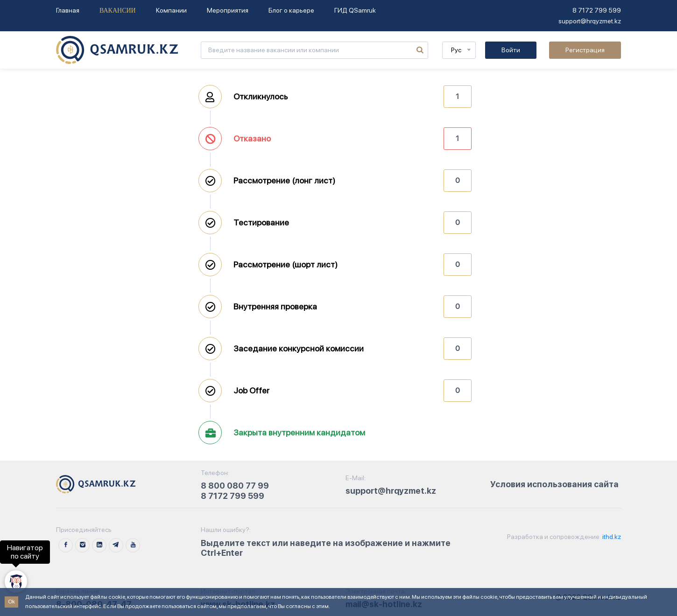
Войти (511, 50)
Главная (68, 10)
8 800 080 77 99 (235, 486)
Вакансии (118, 10)
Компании (171, 10)
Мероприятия (228, 10)
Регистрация (585, 50)
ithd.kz (611, 537)
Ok (11, 602)
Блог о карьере (291, 10)
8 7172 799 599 (597, 10)
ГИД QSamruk (355, 10)
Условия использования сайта (554, 484)
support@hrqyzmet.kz (590, 21)
